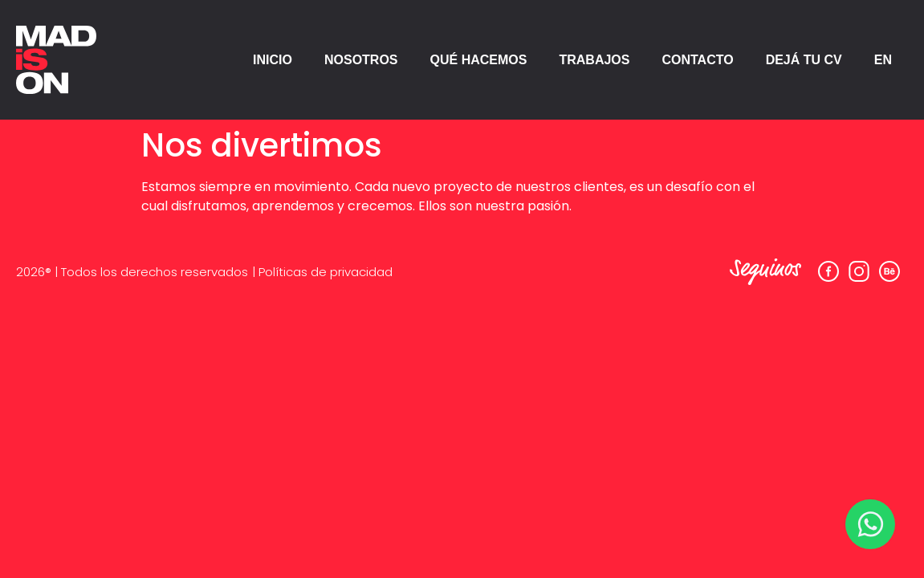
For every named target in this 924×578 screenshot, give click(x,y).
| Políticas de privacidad (322, 272)
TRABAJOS (594, 60)
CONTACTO (697, 60)
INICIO (273, 60)
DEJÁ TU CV (804, 60)
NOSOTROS (361, 60)
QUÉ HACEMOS (479, 60)
